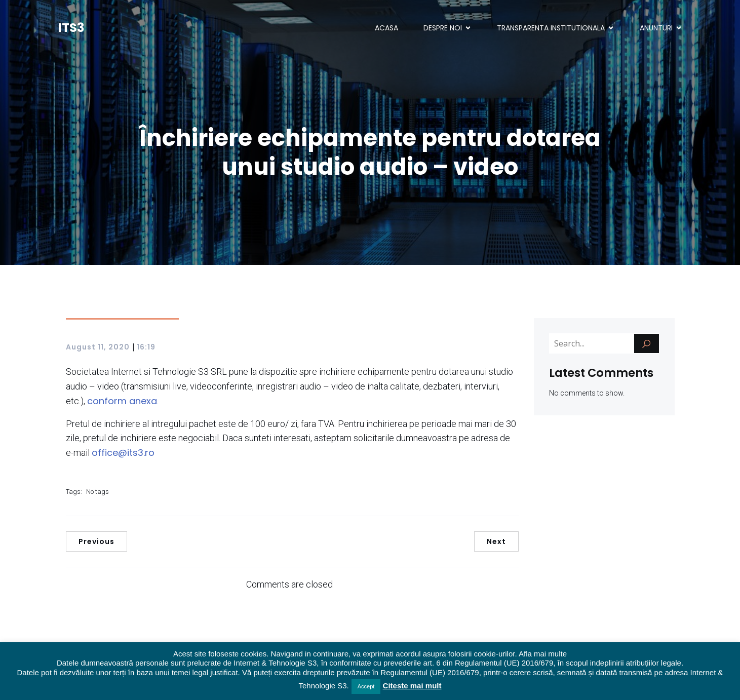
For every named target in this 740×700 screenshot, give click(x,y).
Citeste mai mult (412, 686)
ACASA (386, 28)
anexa (142, 401)
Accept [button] (366, 686)
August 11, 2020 (98, 347)
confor (102, 401)
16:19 (146, 347)
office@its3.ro (123, 453)
